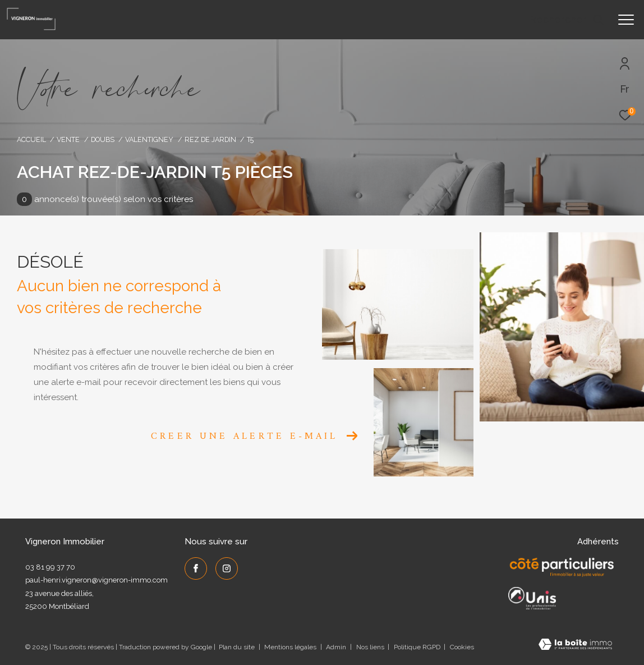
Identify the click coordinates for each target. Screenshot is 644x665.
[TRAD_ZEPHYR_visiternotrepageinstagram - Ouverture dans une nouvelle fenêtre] (227, 568)
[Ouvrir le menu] (626, 20)
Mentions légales (291, 647)
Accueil (31, 139)
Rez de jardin (210, 139)
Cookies (462, 647)
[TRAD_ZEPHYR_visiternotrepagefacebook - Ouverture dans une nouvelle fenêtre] (196, 568)
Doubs (103, 139)
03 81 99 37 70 (50, 567)
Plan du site (238, 647)
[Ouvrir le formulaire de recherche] (567, 20)
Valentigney (149, 139)
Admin (337, 647)
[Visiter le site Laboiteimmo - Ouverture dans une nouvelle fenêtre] (575, 646)
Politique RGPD (417, 647)
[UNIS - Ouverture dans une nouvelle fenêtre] (532, 598)
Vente (68, 139)
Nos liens (371, 647)
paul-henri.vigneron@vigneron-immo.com (96, 580)
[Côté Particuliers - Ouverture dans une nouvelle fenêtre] (562, 567)
